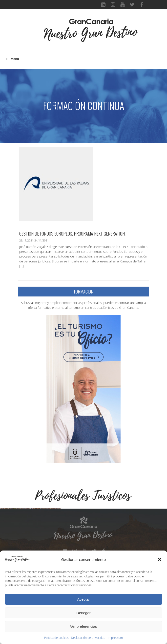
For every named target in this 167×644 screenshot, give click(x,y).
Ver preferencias (83, 626)
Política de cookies (56, 638)
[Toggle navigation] (36, 34)
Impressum (115, 638)
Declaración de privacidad (88, 638)
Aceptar (83, 599)
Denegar (83, 613)
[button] (160, 559)
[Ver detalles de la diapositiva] (31, 539)
